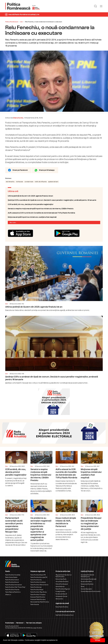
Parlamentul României (87, 584)
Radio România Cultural (12, 580)
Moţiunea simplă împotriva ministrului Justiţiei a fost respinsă (54, 217)
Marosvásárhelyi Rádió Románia (40, 602)
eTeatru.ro (8, 595)
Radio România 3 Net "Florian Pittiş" (15, 587)
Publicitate (10, 623)
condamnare (29, 182)
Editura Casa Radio (61, 579)
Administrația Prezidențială (89, 579)
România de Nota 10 (61, 594)
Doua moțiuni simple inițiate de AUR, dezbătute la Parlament (67, 519)
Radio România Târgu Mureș (39, 592)
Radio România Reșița (37, 590)
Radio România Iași (36, 587)
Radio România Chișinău (12, 590)
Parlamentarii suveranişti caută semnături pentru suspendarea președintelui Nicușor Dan (16, 522)
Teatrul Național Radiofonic (13, 592)
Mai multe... (13, 223)
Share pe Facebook (20, 170)
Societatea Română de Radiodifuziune (87, 576)
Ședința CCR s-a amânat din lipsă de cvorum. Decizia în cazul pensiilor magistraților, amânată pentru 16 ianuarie (54, 200)
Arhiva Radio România (62, 582)
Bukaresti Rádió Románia (38, 597)
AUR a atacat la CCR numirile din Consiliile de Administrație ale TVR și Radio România (54, 213)
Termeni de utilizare (34, 623)
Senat (83, 587)
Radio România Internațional (13, 585)
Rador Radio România (62, 607)
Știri (22, 22)
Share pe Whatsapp (47, 170)
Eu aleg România (60, 591)
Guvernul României (86, 582)
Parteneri (20, 623)
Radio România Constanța (38, 582)
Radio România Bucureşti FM (39, 577)
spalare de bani (53, 182)
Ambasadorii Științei (61, 596)
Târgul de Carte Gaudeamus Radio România (64, 576)
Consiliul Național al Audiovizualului (91, 591)
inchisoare (20, 182)
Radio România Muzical (12, 582)
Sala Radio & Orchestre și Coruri (65, 615)
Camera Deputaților (86, 589)
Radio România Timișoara (38, 595)
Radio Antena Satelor (11, 577)
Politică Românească (62, 584)
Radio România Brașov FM (38, 575)
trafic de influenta (41, 182)
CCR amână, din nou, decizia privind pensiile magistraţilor (54, 204)
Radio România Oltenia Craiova (39, 585)
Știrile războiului (60, 587)
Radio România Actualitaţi (13, 575)
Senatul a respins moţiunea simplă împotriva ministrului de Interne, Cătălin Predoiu (54, 209)
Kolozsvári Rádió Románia (38, 599)
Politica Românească (12, 22)
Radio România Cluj (36, 580)
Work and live (59, 599)
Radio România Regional (63, 589)
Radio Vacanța (35, 604)
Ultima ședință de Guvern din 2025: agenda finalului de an (54, 196)
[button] (59, 640)
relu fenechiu (10, 182)
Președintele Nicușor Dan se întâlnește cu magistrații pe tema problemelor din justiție (92, 520)
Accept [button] (98, 640)
